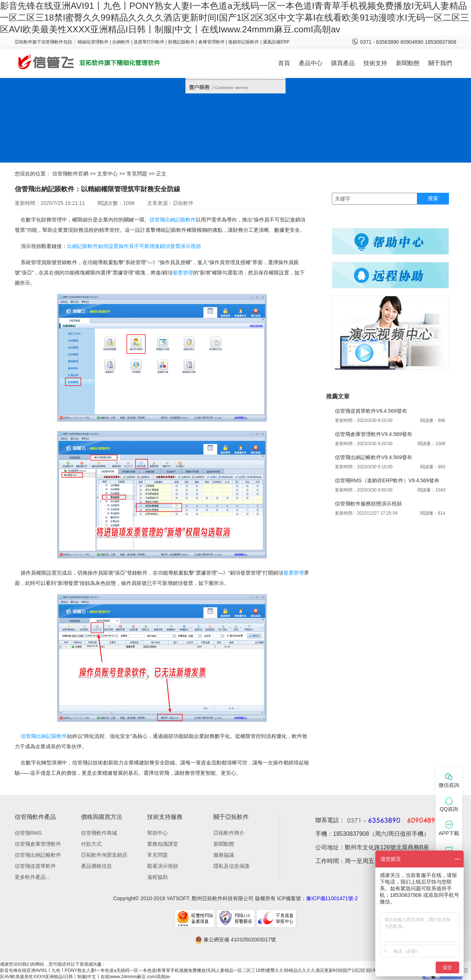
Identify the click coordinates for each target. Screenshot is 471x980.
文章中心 (107, 174)
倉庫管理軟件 (212, 42)
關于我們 (440, 63)
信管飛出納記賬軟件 (44, 736)
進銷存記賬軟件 (244, 42)
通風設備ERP (276, 42)
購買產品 (343, 63)
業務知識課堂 (163, 844)
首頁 (284, 63)
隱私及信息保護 (231, 866)
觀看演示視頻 (163, 866)
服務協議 (224, 855)
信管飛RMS (28, 833)
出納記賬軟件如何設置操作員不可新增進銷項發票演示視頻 (134, 246)
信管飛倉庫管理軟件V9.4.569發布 (373, 434)
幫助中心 (157, 833)
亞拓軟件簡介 (229, 833)
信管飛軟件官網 (70, 174)
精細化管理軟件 (94, 42)
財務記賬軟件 (181, 42)
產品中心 (311, 63)
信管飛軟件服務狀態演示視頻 (368, 504)
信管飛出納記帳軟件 (38, 855)
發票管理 (183, 273)
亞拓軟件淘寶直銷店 (104, 855)
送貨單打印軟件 (149, 42)
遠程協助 (157, 877)
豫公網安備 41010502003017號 (236, 940)
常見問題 (137, 174)
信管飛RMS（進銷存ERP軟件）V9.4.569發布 (387, 480)
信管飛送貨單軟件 (35, 866)
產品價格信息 (96, 866)
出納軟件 (121, 42)
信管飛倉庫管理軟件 (38, 844)
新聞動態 (408, 63)
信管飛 (157, 220)
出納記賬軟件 (180, 220)
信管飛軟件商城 (99, 833)
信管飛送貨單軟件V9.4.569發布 (371, 411)
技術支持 (375, 63)
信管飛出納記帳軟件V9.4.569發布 (373, 457)
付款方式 (91, 844)
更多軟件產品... (32, 877)
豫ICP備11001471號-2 (332, 898)
